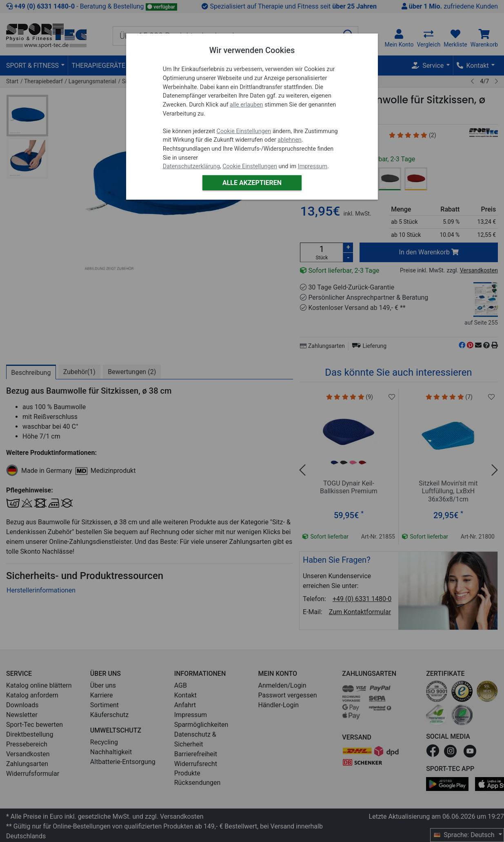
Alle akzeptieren (252, 183)
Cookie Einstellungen (244, 131)
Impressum (313, 166)
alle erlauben (246, 105)
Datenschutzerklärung (191, 166)
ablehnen (290, 140)
